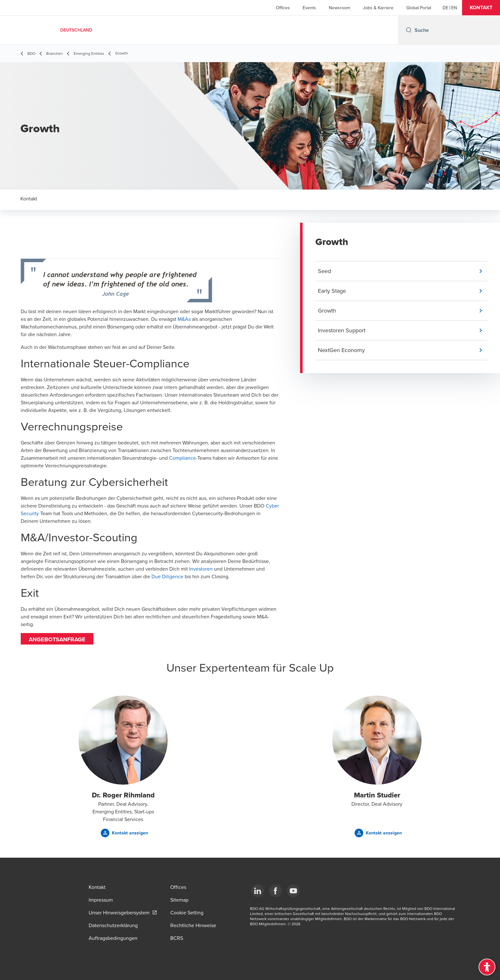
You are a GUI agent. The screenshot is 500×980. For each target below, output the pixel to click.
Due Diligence (167, 576)
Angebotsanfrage (57, 639)
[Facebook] (276, 891)
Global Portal (419, 8)
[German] (445, 8)
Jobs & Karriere (378, 8)
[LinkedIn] (258, 891)
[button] (481, 8)
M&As (184, 319)
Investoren (202, 569)
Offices (283, 8)
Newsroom (339, 8)
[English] (454, 8)
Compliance (182, 458)
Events (309, 8)
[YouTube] (293, 891)
